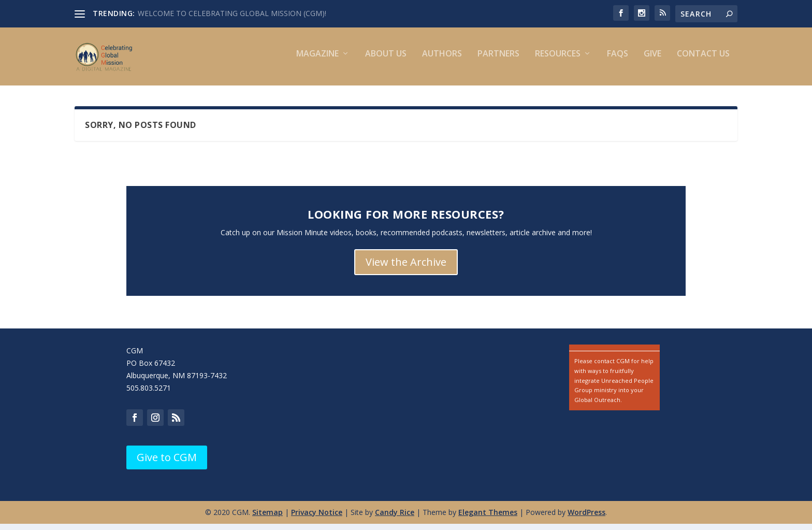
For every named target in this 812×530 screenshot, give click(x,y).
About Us (386, 61)
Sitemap (267, 519)
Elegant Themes (488, 519)
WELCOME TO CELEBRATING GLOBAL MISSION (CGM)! (232, 13)
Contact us (703, 61)
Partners (498, 61)
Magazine (317, 61)
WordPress (586, 519)
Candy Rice (395, 519)
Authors (442, 61)
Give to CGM (167, 464)
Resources (558, 61)
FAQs (618, 61)
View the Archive (406, 269)
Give (653, 61)
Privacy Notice (317, 519)
